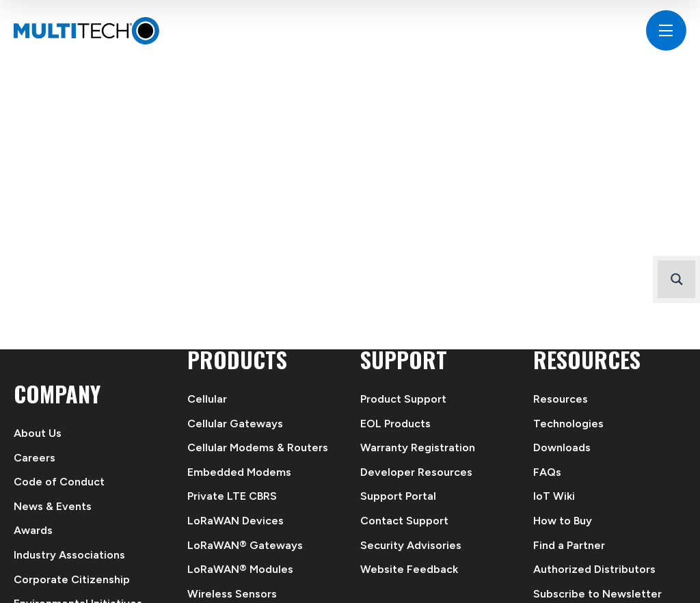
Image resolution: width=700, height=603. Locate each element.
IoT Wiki (554, 496)
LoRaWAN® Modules (240, 569)
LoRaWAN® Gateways (245, 545)
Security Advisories (411, 545)
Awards (33, 530)
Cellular (207, 399)
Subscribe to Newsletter (597, 594)
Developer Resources (416, 472)
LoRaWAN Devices (235, 521)
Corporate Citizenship (72, 579)
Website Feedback (409, 569)
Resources (561, 399)
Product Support (403, 399)
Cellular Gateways (235, 424)
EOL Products (395, 424)
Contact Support (404, 521)
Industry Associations (69, 555)
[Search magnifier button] (676, 279)
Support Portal (398, 496)
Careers (35, 458)
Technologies (568, 424)
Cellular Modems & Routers (258, 447)
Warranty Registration (418, 447)
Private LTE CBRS (232, 496)
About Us (38, 433)
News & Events (53, 506)
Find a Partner (569, 545)
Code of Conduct (59, 482)
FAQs (547, 472)
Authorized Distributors (594, 569)
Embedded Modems (239, 472)
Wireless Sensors (232, 594)
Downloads (562, 447)
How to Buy (563, 521)
